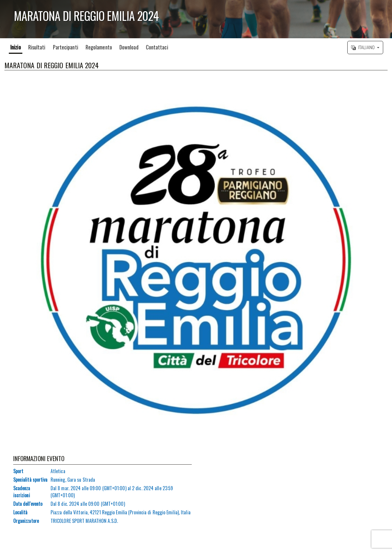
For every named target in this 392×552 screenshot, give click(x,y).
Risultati (37, 47)
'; (196, 19)
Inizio (16, 47)
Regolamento (99, 47)
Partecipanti (66, 47)
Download (129, 47)
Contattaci (157, 47)
